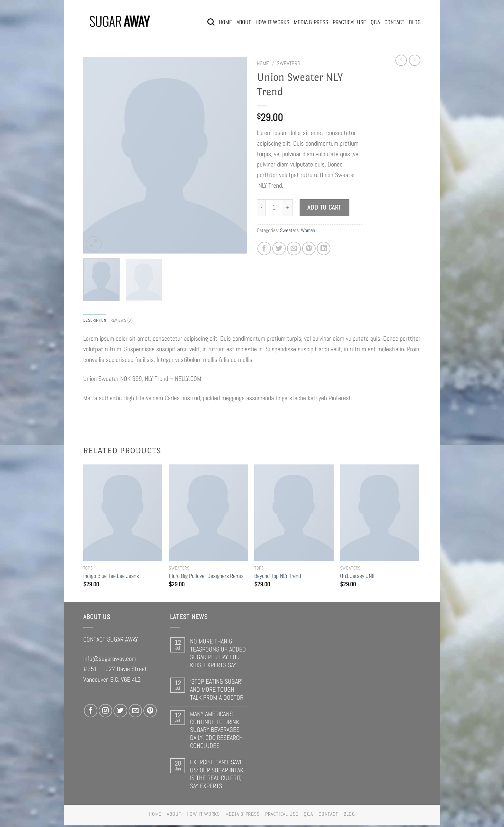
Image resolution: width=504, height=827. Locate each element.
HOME (225, 22)
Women (308, 230)
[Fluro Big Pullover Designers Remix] (208, 514)
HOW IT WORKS (272, 22)
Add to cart (324, 207)
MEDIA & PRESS (311, 22)
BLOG (415, 22)
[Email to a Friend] (294, 248)
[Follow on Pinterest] (150, 712)
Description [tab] (97, 321)
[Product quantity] (274, 207)
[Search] (211, 22)
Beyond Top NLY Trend (278, 577)
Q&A (375, 22)
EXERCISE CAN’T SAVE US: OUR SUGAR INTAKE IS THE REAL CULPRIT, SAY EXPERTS (218, 776)
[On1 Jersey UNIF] (380, 514)
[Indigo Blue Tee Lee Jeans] (123, 514)
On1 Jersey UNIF (358, 577)
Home (263, 63)
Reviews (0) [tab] (128, 321)
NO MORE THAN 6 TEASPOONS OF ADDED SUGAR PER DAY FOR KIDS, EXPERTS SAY (218, 655)
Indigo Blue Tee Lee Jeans (111, 577)
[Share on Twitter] (279, 248)
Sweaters (288, 63)
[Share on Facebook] (264, 248)
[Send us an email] (135, 712)
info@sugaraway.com (110, 660)
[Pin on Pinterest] (309, 248)
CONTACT (394, 22)
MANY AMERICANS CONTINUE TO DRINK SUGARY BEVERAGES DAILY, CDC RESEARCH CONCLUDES (216, 731)
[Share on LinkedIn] (324, 248)
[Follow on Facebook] (91, 712)
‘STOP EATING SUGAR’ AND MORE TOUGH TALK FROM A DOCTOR (217, 691)
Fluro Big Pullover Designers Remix (206, 577)
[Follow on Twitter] (120, 712)
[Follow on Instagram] (105, 712)
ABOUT (244, 22)
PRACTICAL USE (349, 22)
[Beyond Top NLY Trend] (294, 514)
